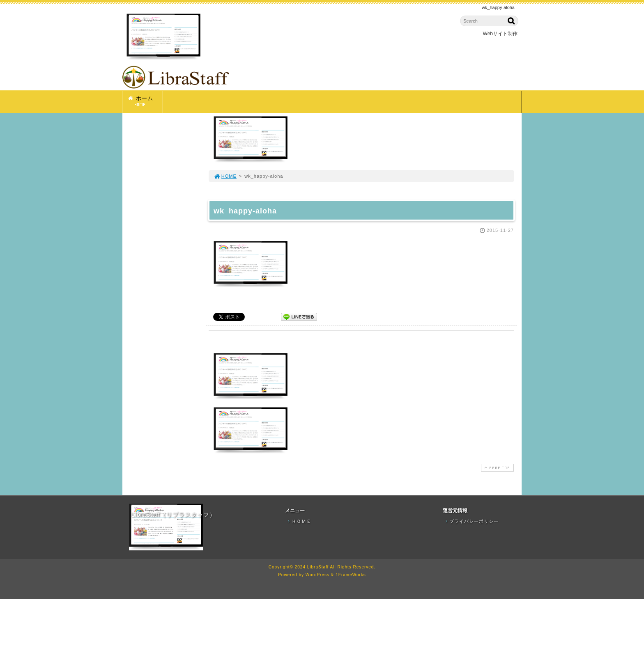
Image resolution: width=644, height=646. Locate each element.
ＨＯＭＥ (299, 521)
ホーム (145, 102)
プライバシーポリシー (471, 521)
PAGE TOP (497, 468)
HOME (225, 176)
